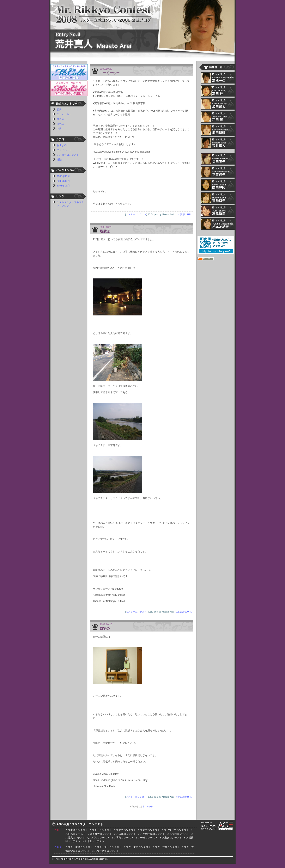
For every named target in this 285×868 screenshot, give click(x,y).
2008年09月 (63, 186)
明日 (59, 110)
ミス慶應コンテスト (77, 830)
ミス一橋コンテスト (146, 838)
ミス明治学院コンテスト (151, 834)
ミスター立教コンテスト (166, 847)
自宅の (105, 629)
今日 (59, 129)
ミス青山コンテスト (101, 830)
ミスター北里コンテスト (105, 851)
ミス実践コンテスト (178, 834)
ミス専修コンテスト (122, 838)
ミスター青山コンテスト (108, 847)
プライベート (64, 150)
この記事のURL (184, 214)
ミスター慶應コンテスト (79, 847)
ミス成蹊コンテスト (125, 834)
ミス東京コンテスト (149, 830)
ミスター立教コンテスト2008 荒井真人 (142, 28)
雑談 (59, 160)
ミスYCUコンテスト (98, 838)
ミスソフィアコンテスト (175, 830)
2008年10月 (63, 181)
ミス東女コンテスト (171, 838)
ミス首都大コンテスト (100, 834)
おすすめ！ (63, 145)
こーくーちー (110, 73)
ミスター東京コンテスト (137, 847)
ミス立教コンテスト (125, 830)
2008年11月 (63, 176)
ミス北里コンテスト (93, 841)
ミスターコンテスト (136, 214)
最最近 (105, 231)
